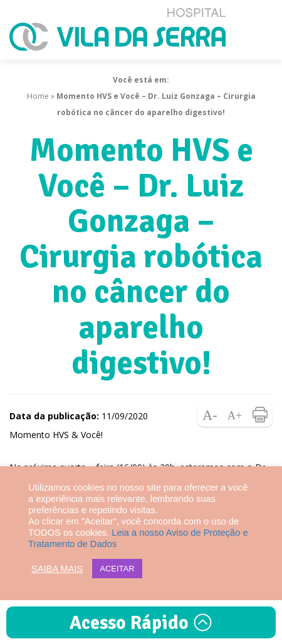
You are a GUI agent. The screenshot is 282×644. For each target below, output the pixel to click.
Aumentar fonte (235, 414)
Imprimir (260, 414)
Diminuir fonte (210, 414)
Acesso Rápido (141, 623)
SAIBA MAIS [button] (57, 569)
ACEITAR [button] (117, 569)
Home (38, 96)
